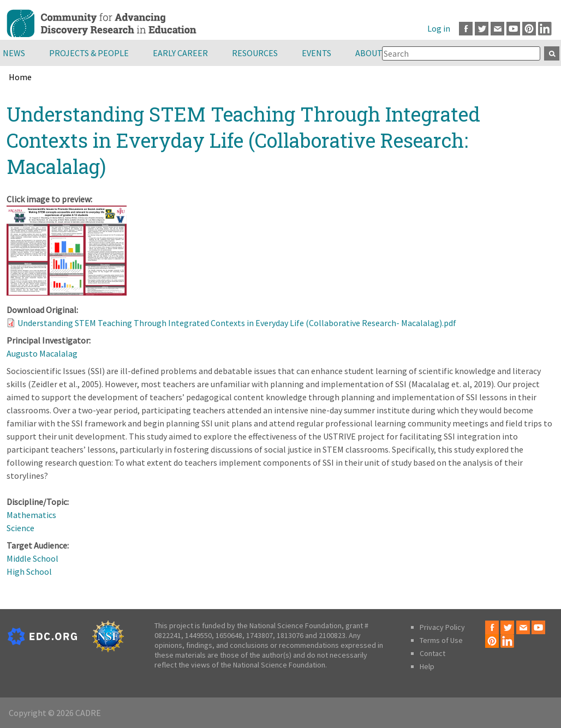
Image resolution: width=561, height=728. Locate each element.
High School (29, 571)
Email (497, 29)
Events (317, 53)
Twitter (482, 29)
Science (20, 528)
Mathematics (31, 515)
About (369, 53)
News (14, 53)
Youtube (513, 29)
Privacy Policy (442, 627)
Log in (439, 28)
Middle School (32, 558)
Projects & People (89, 53)
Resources (255, 53)
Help (427, 666)
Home (20, 77)
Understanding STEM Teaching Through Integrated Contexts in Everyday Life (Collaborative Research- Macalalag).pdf (237, 323)
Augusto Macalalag (42, 353)
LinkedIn (545, 29)
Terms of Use (441, 640)
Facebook (466, 29)
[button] (67, 292)
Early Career (180, 53)
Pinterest (529, 29)
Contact (432, 653)
